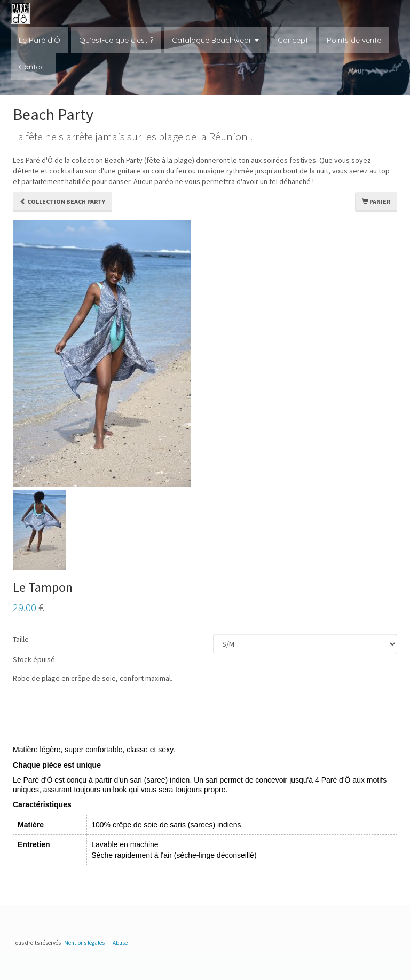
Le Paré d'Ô (40, 40)
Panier (376, 201)
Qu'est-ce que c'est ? (116, 40)
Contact (33, 67)
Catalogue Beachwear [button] (215, 40)
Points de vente (354, 40)
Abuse (120, 943)
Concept (293, 40)
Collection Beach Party (62, 201)
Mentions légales (84, 943)
